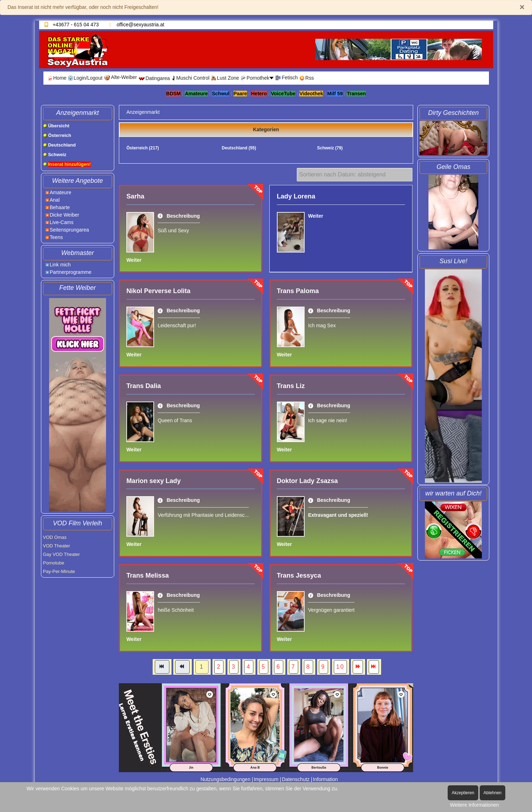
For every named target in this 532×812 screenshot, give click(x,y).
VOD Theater (57, 546)
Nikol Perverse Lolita (158, 291)
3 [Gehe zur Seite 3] (234, 667)
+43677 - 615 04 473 (76, 25)
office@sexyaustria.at (141, 25)
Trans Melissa (148, 575)
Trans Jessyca (299, 575)
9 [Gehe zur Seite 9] (323, 667)
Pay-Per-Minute (59, 571)
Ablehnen (493, 793)
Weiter (134, 260)
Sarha (135, 196)
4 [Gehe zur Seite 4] (249, 667)
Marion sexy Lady (154, 481)
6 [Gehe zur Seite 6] (279, 667)
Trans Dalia (144, 386)
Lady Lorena (296, 196)
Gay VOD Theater (62, 554)
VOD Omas (55, 537)
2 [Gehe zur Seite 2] (219, 667)
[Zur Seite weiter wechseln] (358, 667)
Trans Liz (291, 386)
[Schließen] (522, 7)
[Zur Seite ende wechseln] (374, 667)
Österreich (143, 148)
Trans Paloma (298, 291)
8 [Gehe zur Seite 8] (309, 667)
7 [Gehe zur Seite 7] (294, 667)
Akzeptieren (463, 793)
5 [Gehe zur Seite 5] (264, 667)
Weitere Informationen (475, 805)
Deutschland (239, 148)
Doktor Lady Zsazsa (307, 481)
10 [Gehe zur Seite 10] (341, 667)
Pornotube (54, 563)
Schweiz (330, 148)
